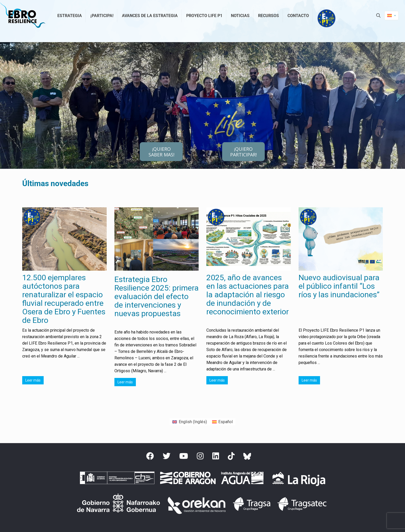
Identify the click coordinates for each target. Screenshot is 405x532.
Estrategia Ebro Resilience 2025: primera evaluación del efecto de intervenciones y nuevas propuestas (157, 296)
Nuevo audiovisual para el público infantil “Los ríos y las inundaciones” (339, 286)
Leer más (33, 380)
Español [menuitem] (225, 422)
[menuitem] (189, 422)
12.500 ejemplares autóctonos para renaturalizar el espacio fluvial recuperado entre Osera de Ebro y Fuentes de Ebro (64, 299)
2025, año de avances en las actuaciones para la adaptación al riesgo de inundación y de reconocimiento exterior (248, 295)
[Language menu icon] (391, 16)
